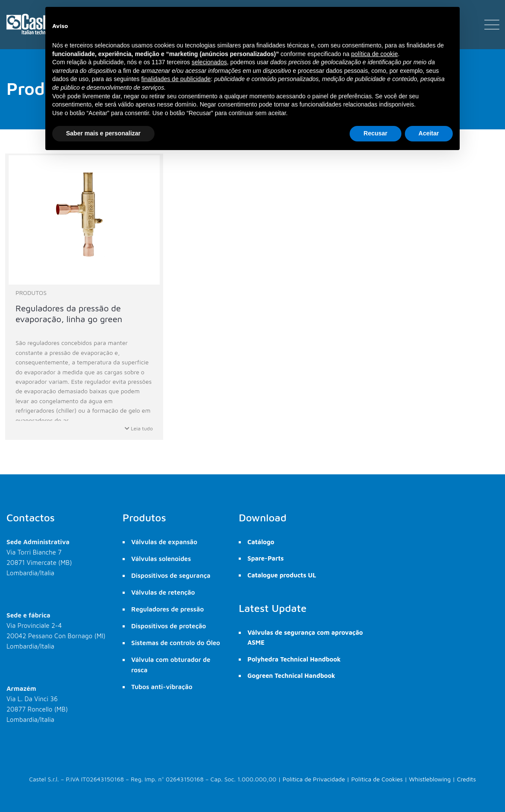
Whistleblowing (430, 779)
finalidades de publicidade (176, 79)
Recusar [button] (375, 133)
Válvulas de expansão (164, 542)
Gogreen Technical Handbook (291, 676)
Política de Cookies (377, 779)
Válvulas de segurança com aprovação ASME (305, 637)
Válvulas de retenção (163, 592)
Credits (467, 779)
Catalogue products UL (282, 575)
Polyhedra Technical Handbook (294, 659)
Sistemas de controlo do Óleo (176, 643)
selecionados (209, 62)
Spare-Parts (265, 558)
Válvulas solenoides (161, 559)
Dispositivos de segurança (171, 575)
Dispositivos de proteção (169, 626)
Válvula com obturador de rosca (171, 665)
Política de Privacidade (314, 779)
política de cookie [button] (374, 54)
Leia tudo (139, 428)
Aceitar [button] (429, 133)
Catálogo (261, 542)
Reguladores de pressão (167, 609)
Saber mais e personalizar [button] (103, 133)
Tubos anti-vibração (162, 687)
